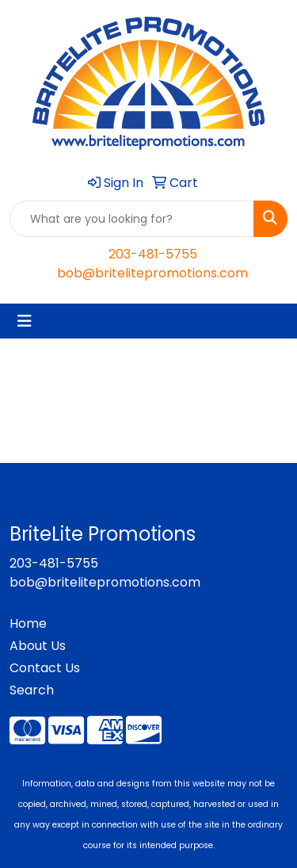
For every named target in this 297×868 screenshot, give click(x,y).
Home (28, 623)
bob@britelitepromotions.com (152, 273)
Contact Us (45, 668)
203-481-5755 (153, 254)
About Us (38, 646)
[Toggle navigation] (25, 321)
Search (32, 690)
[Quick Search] (132, 219)
